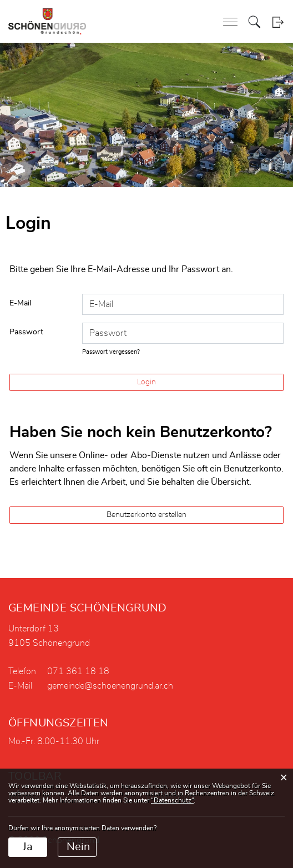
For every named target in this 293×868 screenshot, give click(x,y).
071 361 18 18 (78, 671)
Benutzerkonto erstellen (146, 515)
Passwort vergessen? (111, 352)
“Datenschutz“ (172, 800)
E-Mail (20, 303)
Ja (28, 847)
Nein (78, 847)
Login (278, 22)
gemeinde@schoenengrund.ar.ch (110, 686)
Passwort (26, 332)
